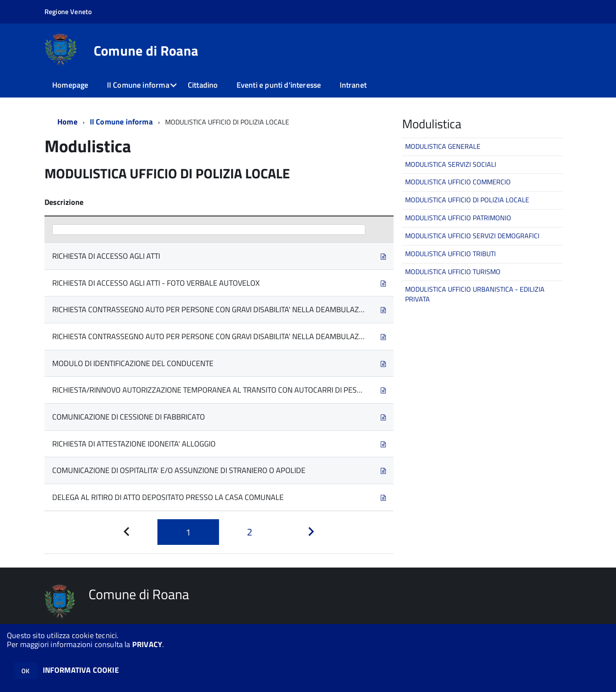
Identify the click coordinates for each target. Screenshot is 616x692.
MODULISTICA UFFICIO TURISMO (453, 272)
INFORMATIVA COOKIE (81, 670)
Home (67, 122)
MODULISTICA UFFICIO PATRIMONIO (458, 218)
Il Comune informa (138, 85)
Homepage (70, 85)
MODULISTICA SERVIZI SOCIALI (451, 164)
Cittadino (203, 85)
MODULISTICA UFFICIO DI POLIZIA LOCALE (467, 200)
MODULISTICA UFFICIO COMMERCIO (458, 182)
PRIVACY (147, 644)
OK (25, 671)
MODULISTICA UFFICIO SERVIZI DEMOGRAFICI (472, 236)
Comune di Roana (146, 50)
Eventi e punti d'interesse (279, 85)
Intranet (353, 85)
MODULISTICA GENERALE (443, 146)
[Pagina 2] (250, 532)
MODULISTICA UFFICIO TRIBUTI (450, 254)
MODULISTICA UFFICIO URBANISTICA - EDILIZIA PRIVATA (475, 294)
